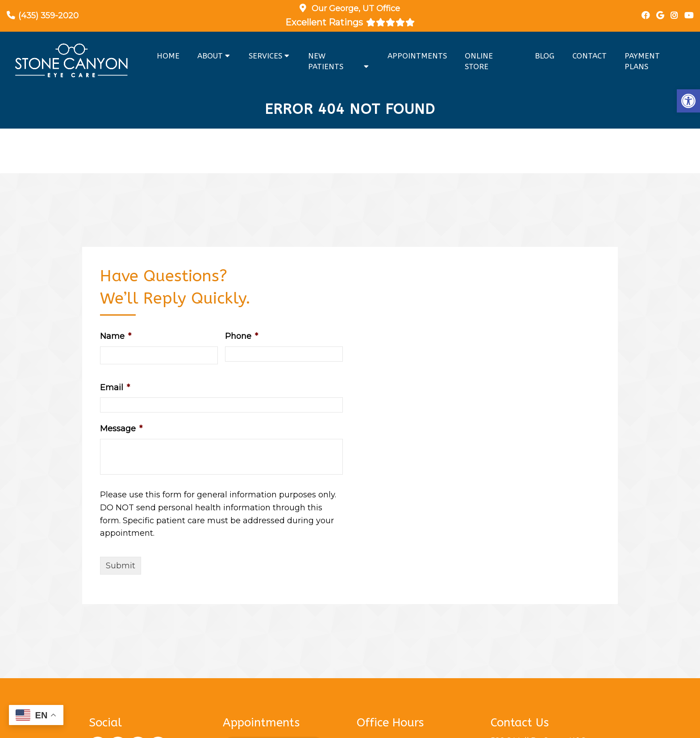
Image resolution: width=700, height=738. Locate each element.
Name (116, 336)
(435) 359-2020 (48, 16)
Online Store (479, 61)
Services (265, 56)
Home (168, 56)
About (210, 56)
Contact (590, 56)
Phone (242, 336)
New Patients (326, 61)
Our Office (355, 8)
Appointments (417, 56)
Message (121, 429)
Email (115, 388)
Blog (545, 56)
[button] (688, 101)
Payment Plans (642, 61)
